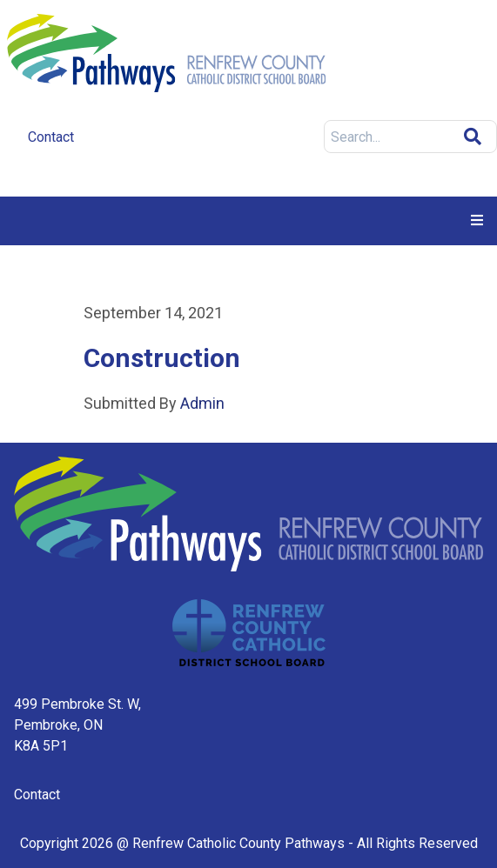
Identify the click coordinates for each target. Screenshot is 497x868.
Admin (201, 403)
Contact (37, 795)
